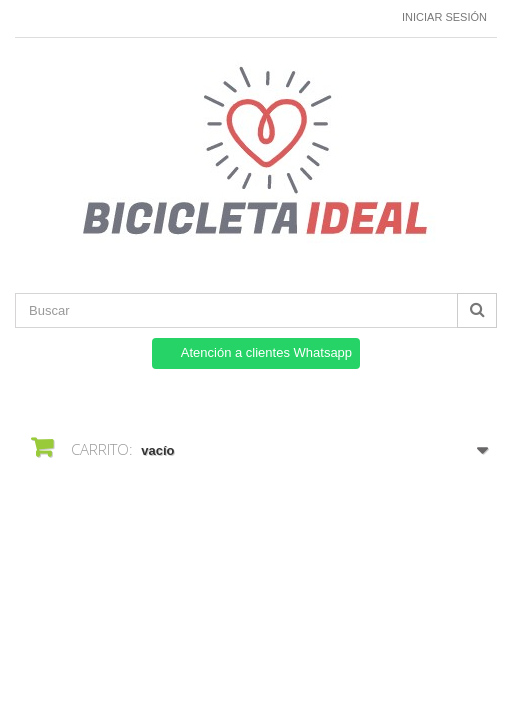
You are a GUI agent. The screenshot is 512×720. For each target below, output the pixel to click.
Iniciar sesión (444, 17)
